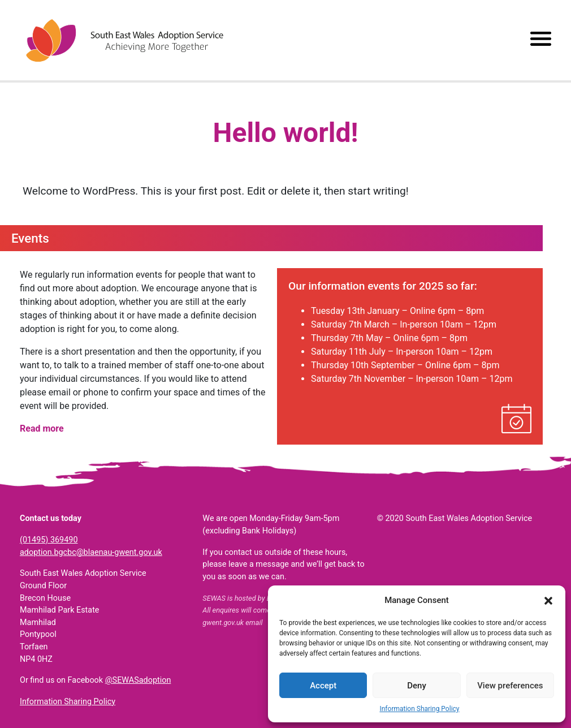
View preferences (510, 686)
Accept (323, 686)
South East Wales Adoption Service (124, 40)
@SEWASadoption (138, 680)
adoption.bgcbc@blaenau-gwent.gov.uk (91, 552)
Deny (417, 686)
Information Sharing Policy (419, 709)
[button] (548, 600)
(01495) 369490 (49, 540)
